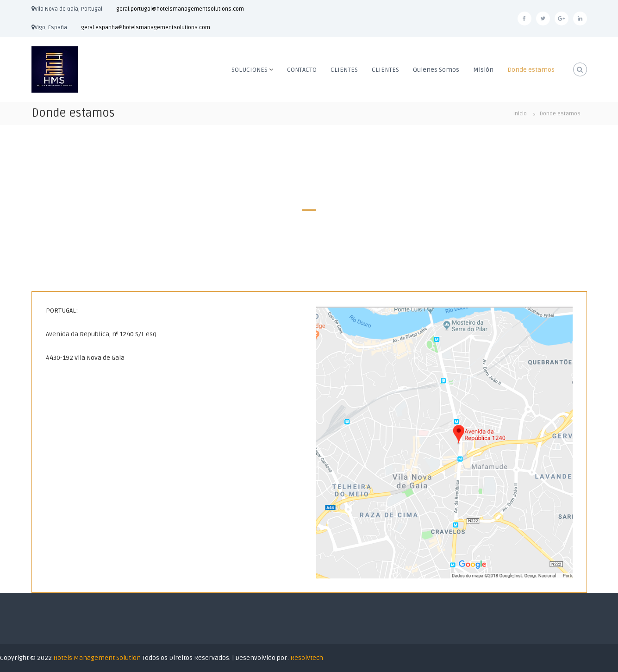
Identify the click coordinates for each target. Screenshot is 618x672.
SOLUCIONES (250, 70)
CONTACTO (302, 70)
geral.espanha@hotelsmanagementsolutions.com (146, 28)
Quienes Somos (436, 70)
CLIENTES (344, 70)
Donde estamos (531, 70)
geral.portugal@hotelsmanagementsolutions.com (180, 9)
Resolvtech (307, 658)
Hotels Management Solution (98, 658)
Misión (483, 70)
